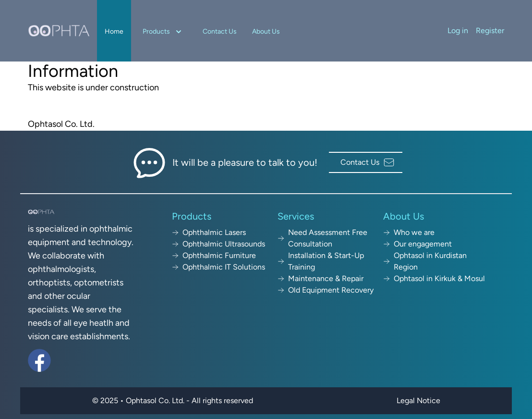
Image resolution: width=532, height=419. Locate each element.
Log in (458, 31)
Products (163, 32)
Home (114, 31)
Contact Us (220, 31)
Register (490, 31)
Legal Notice (418, 401)
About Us (266, 31)
